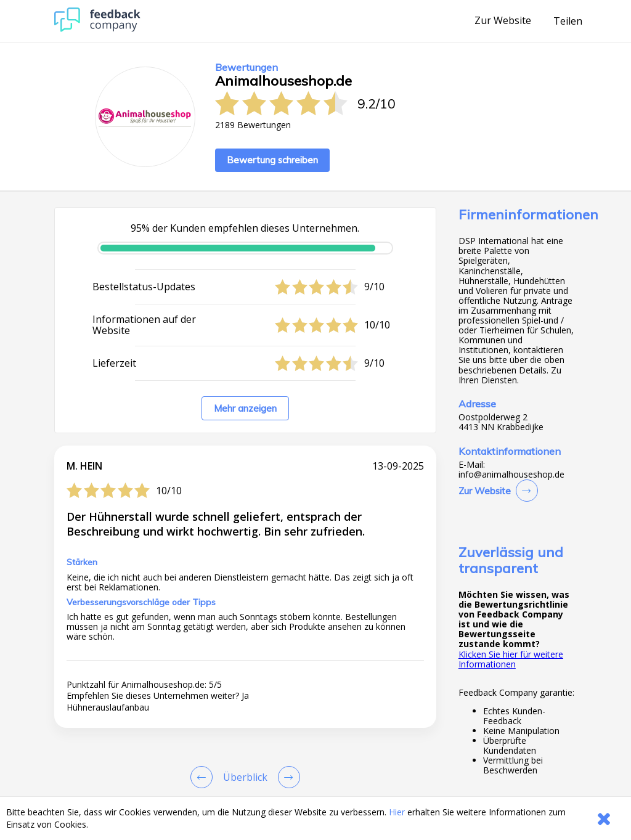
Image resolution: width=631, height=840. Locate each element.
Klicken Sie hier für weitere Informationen (511, 659)
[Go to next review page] (287, 777)
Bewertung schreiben (272, 160)
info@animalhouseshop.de (511, 475)
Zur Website (503, 21)
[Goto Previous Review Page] (204, 777)
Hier (397, 812)
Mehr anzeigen (245, 408)
